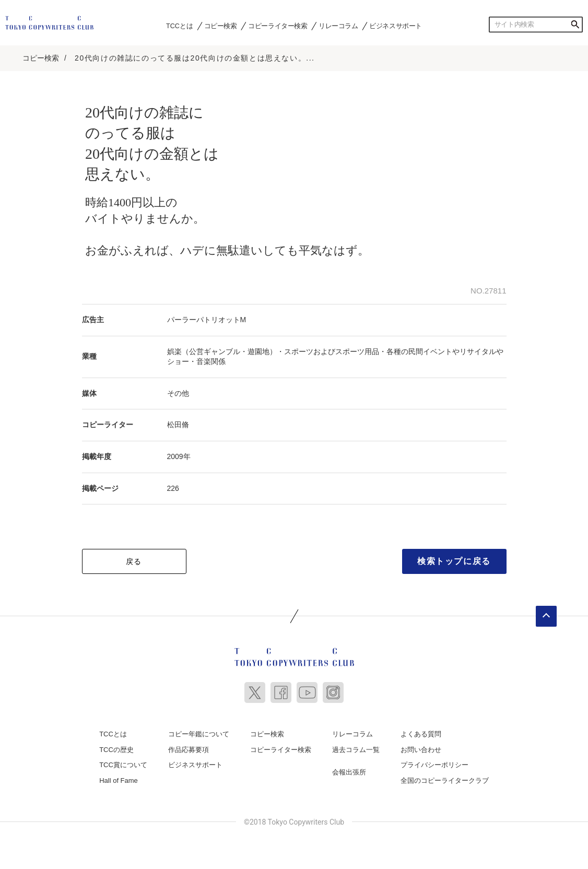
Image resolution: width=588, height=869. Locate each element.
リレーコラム (338, 26)
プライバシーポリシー (434, 765)
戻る (134, 561)
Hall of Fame (119, 780)
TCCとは (179, 26)
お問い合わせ (421, 750)
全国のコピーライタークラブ (445, 780)
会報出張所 (349, 772)
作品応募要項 (189, 750)
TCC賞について (123, 765)
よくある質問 (421, 734)
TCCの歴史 (116, 750)
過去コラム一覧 (356, 750)
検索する (575, 25)
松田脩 (178, 425)
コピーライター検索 (278, 26)
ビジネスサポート (396, 26)
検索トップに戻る (454, 561)
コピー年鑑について (199, 734)
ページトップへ (546, 616)
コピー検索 (221, 26)
